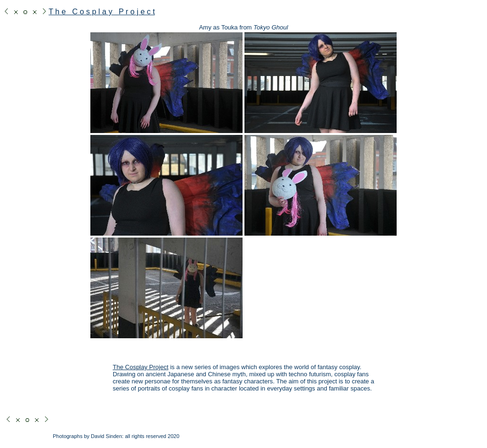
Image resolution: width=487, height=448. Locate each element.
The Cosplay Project (141, 367)
